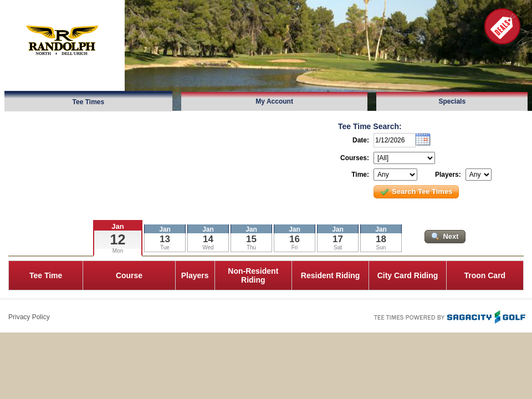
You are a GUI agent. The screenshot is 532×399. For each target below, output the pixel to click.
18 (381, 239)
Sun (381, 247)
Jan (117, 226)
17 (338, 239)
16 (295, 239)
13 (165, 239)
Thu (251, 247)
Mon (118, 251)
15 (251, 239)
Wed (208, 247)
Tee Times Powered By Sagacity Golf (449, 316)
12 (118, 239)
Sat (338, 247)
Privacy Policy (29, 317)
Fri (295, 247)
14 (208, 239)
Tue (165, 247)
